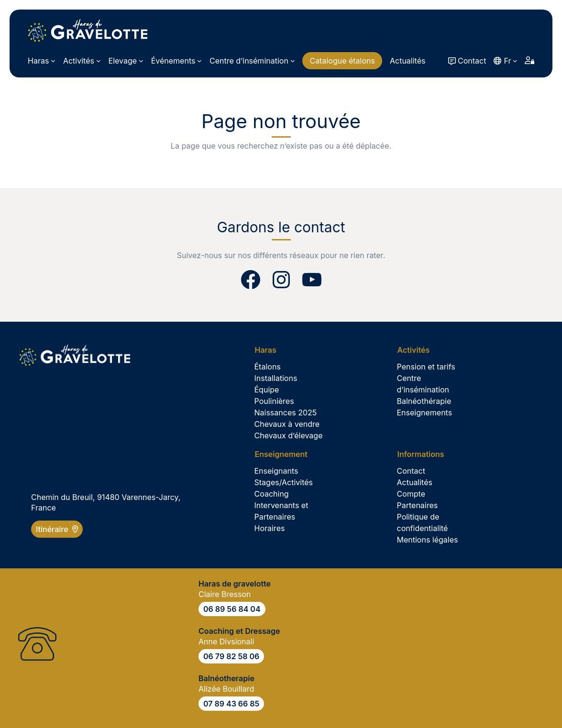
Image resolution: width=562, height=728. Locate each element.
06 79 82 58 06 (231, 656)
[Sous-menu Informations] (424, 454)
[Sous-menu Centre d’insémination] (252, 61)
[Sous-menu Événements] (176, 61)
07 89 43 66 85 (231, 704)
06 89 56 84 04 (232, 609)
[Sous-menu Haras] (42, 61)
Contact (472, 61)
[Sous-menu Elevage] (126, 61)
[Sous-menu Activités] (82, 61)
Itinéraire (57, 529)
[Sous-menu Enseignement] (285, 454)
